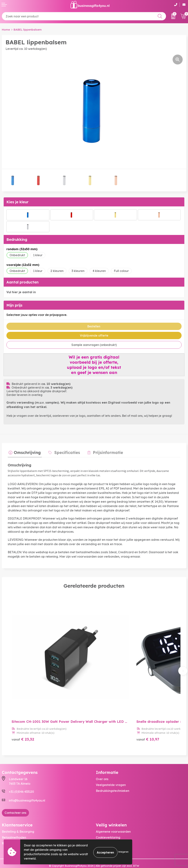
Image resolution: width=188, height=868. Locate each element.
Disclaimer (103, 836)
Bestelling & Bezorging (18, 818)
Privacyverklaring (108, 830)
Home (6, 30)
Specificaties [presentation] (64, 452)
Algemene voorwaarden (113, 818)
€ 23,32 (23, 725)
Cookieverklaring (108, 824)
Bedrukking (17, 239)
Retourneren (11, 830)
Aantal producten (22, 282)
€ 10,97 (135, 725)
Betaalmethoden (14, 824)
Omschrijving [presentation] (26, 452)
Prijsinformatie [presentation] (103, 452)
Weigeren (123, 852)
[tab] (24, 452)
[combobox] (84, 16)
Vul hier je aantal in (21, 292)
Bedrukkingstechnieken (113, 777)
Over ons (102, 765)
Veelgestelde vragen (111, 771)
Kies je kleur (17, 202)
